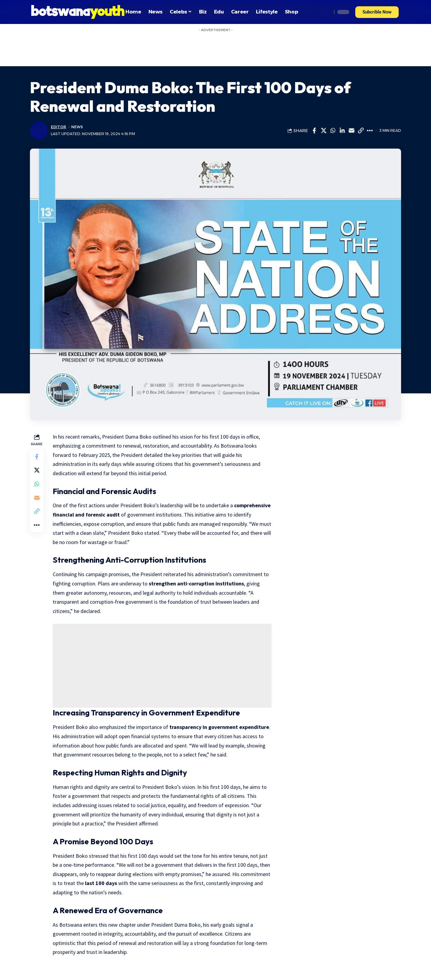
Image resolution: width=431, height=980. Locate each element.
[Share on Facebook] (314, 131)
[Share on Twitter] (324, 131)
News (77, 127)
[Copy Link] (361, 131)
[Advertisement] (215, 48)
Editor (58, 127)
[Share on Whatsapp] (333, 131)
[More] (370, 131)
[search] (326, 12)
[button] (377, 12)
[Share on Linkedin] (342, 131)
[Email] (351, 131)
